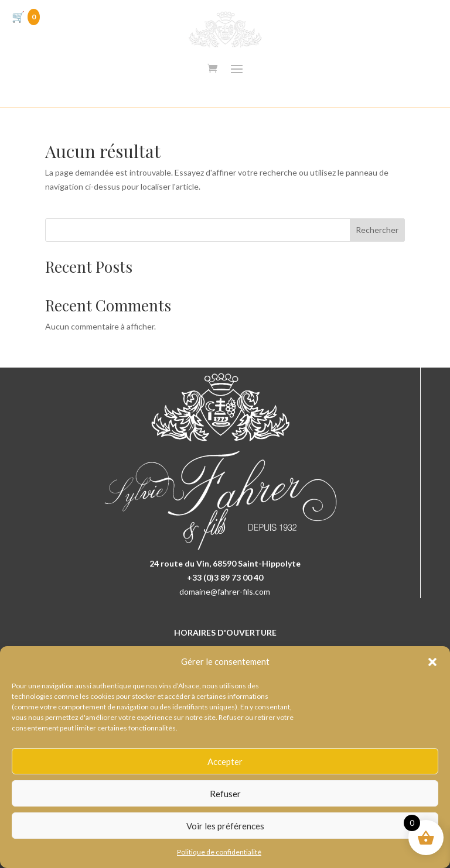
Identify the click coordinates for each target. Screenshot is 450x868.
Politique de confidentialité (219, 852)
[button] (432, 662)
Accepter (225, 761)
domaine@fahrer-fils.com (225, 591)
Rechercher (377, 230)
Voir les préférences (225, 826)
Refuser (225, 794)
